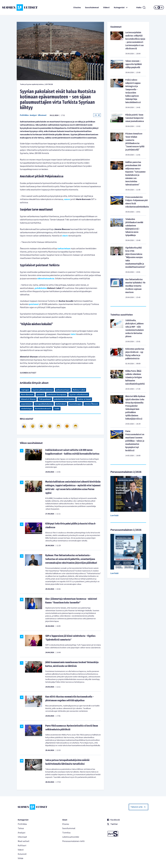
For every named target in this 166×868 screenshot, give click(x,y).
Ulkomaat (42, 115)
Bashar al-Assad (84, 399)
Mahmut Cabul (79, 390)
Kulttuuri (22, 846)
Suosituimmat (92, 7)
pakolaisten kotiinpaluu (64, 399)
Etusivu (77, 7)
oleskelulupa (26, 409)
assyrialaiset (26, 404)
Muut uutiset (24, 841)
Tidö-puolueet (45, 399)
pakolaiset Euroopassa (57, 395)
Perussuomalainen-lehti (73, 841)
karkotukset (61, 404)
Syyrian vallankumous (79, 395)
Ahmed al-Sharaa (28, 399)
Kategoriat (121, 7)
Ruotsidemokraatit (43, 409)
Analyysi (33, 115)
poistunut (34, 304)
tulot (73, 334)
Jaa (97, 115)
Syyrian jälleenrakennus (43, 390)
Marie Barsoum (27, 395)
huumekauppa (75, 404)
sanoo (67, 199)
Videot (106, 7)
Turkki (57, 409)
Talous (21, 828)
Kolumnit (22, 854)
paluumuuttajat (63, 390)
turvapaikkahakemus (44, 404)
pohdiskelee (41, 288)
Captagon (25, 390)
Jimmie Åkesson (91, 404)
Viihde (21, 858)
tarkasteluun (64, 249)
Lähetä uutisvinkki (71, 837)
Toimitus (66, 833)
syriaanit (40, 395)
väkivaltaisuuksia (46, 279)
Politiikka (24, 115)
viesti (65, 236)
